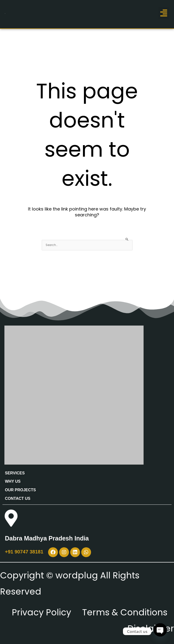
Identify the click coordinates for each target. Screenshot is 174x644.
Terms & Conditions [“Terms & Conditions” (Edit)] (125, 612)
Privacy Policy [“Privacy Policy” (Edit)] (41, 612)
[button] (164, 13)
